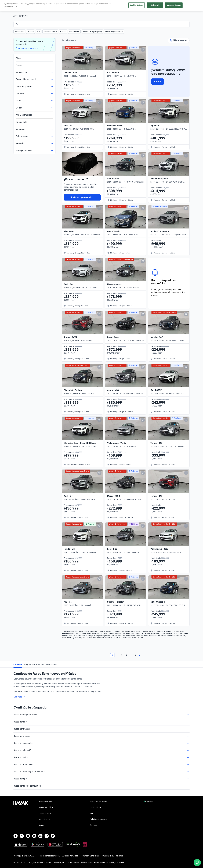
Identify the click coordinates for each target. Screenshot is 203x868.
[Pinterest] (53, 836)
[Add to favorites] (99, 50)
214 (134, 655)
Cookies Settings (137, 5)
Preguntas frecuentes (34, 664)
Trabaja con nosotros (98, 819)
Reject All (155, 5)
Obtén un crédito (46, 807)
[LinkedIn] (40, 836)
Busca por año (102, 722)
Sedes (42, 825)
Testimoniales (95, 807)
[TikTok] (47, 836)
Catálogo (18, 664)
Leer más (19, 697)
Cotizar (158, 81)
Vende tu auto (45, 813)
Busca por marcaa (102, 736)
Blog (92, 813)
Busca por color (102, 757)
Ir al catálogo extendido (82, 197)
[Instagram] (22, 836)
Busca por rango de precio (102, 715)
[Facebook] (16, 836)
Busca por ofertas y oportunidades (102, 772)
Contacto (93, 825)
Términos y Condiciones (90, 856)
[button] (19, 32)
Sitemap (120, 856)
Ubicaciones (52, 664)
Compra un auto (46, 801)
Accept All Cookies (174, 5)
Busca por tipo (102, 779)
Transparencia (108, 856)
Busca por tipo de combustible (102, 786)
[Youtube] (28, 836)
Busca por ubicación (102, 750)
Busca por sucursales (102, 743)
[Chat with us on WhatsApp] (197, 863)
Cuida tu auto (45, 819)
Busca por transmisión (102, 765)
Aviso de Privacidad (70, 856)
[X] (34, 836)
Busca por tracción (102, 729)
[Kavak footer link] (21, 813)
